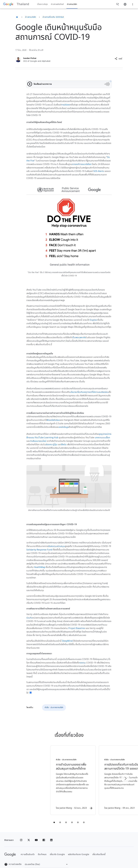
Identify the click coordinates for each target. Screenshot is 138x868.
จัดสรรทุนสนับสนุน (56, 546)
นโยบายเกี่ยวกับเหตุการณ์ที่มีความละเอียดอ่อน (89, 392)
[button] (118, 59)
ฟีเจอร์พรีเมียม (53, 420)
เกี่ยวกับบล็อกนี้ (99, 848)
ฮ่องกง (49, 445)
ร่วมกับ (29, 618)
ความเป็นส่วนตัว (28, 848)
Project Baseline (77, 628)
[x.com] (29, 834)
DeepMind (67, 641)
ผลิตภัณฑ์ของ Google (79, 848)
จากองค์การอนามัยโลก (82, 164)
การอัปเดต (65, 105)
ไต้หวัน (64, 445)
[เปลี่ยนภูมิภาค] (47, 858)
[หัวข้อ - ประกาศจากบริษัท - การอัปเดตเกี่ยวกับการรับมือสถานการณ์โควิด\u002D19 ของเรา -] (104, 777)
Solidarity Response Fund (39, 550)
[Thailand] (17, 17)
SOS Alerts (99, 171)
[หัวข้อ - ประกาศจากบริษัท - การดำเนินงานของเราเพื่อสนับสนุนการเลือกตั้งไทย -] (34, 777)
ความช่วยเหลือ (13, 858)
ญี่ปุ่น (55, 445)
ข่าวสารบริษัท (31, 17)
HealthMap (40, 567)
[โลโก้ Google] (10, 848)
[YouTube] (36, 834)
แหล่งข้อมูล (64, 427)
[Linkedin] (51, 834)
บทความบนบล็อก (102, 438)
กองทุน (82, 663)
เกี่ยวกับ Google (57, 848)
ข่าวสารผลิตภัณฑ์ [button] (57, 4)
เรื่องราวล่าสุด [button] (42, 4)
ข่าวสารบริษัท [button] (72, 4)
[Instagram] (21, 834)
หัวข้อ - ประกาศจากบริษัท (54, 707)
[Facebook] (44, 834)
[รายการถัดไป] (125, 775)
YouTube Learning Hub (46, 438)
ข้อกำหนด (42, 848)
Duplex (93, 320)
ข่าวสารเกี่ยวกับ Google (53, 17)
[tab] (54, 816)
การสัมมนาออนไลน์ (38, 441)
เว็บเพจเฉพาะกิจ (79, 337)
